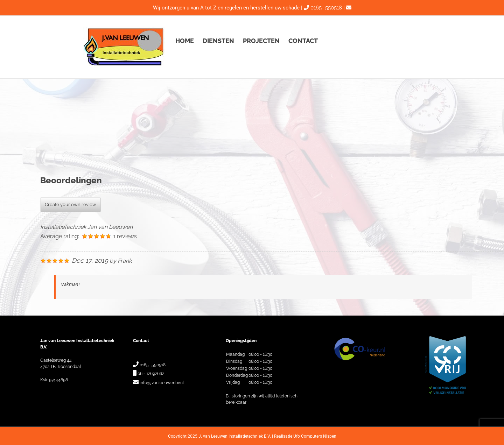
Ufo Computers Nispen (315, 436)
